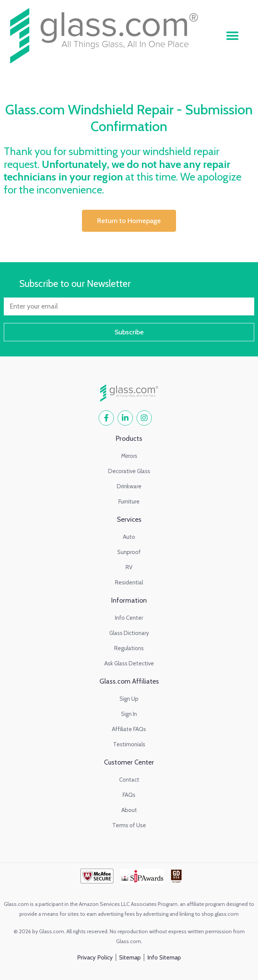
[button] (232, 36)
